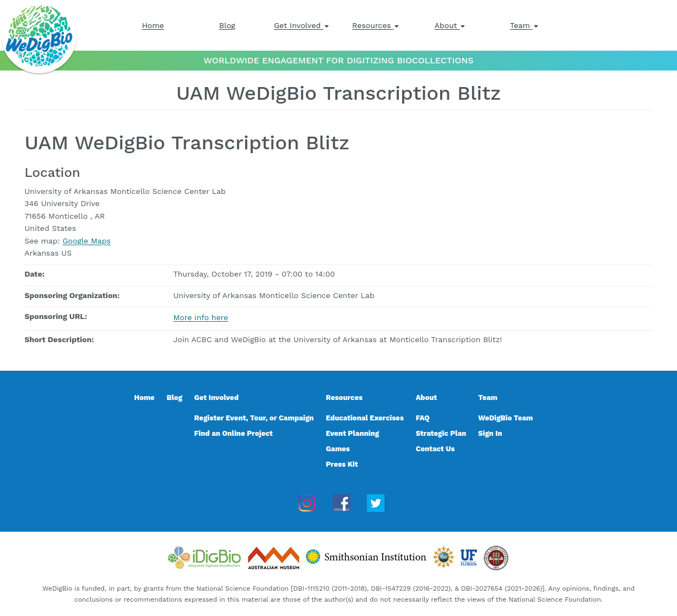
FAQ (423, 418)
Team (524, 25)
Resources (375, 25)
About (450, 25)
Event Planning (352, 433)
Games (338, 449)
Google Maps (86, 241)
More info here (201, 317)
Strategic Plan (441, 433)
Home (153, 25)
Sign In (490, 433)
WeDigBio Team (505, 418)
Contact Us (435, 449)
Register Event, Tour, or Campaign (254, 418)
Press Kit (342, 464)
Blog (227, 25)
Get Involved (301, 25)
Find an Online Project (234, 433)
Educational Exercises (364, 418)
